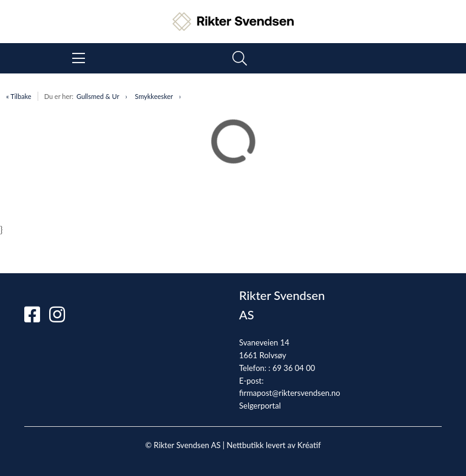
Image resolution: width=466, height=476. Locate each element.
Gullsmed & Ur (98, 96)
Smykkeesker (154, 96)
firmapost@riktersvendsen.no (290, 393)
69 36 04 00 (294, 368)
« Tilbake (19, 96)
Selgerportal (260, 406)
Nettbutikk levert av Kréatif (273, 445)
